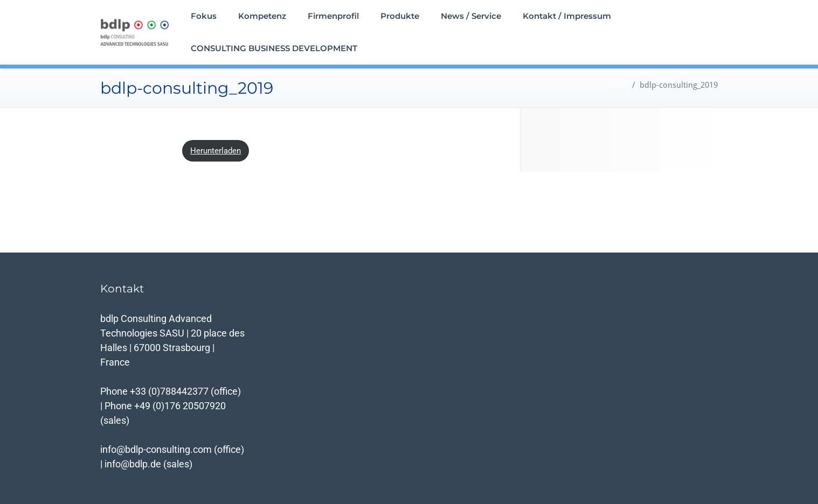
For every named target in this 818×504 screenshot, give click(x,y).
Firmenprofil (333, 16)
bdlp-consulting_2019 (138, 151)
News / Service (471, 16)
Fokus (204, 16)
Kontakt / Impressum (567, 16)
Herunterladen (216, 151)
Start (617, 85)
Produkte (400, 16)
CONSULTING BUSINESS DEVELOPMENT (274, 48)
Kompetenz (262, 16)
